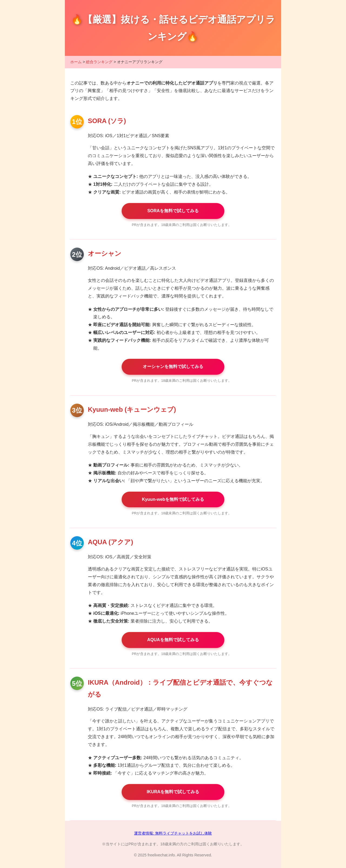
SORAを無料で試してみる (173, 211)
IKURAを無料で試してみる (173, 792)
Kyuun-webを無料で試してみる (173, 499)
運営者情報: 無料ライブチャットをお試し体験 (173, 833)
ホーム (76, 62)
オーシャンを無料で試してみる (173, 367)
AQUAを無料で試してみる (173, 640)
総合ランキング (99, 62)
